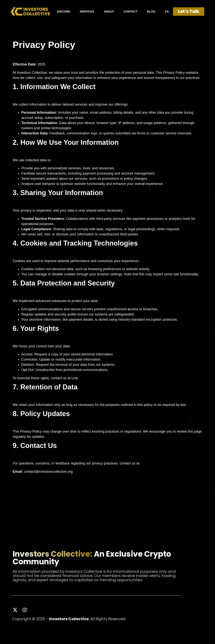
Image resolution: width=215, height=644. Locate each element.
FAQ (168, 11)
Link (75, 378)
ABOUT (109, 11)
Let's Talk (189, 11)
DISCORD (63, 11)
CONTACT (131, 11)
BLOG (151, 11)
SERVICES (87, 11)
